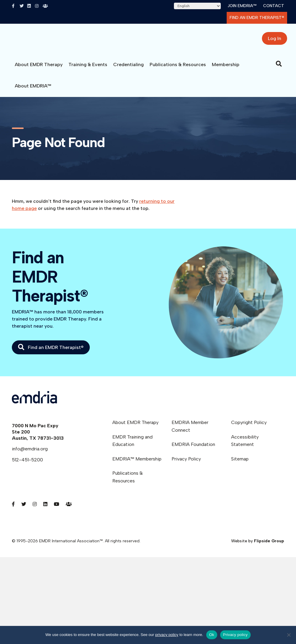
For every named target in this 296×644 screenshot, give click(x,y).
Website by (258, 545)
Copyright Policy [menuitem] (249, 427)
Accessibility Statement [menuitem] (245, 445)
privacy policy (167, 635)
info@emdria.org (30, 453)
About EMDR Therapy (39, 69)
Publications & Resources (178, 69)
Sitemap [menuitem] (240, 463)
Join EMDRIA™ (242, 6)
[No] (289, 635)
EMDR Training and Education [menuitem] (132, 445)
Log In (275, 41)
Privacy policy (235, 635)
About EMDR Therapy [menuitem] (135, 427)
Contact (274, 6)
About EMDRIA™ (33, 90)
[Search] (279, 68)
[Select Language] (197, 6)
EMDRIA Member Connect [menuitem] (190, 431)
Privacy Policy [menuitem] (186, 463)
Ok (212, 635)
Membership (226, 69)
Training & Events (88, 69)
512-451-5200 (27, 464)
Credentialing (128, 69)
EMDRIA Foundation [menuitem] (193, 449)
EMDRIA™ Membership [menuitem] (137, 463)
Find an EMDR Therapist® (257, 18)
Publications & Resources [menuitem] (128, 481)
